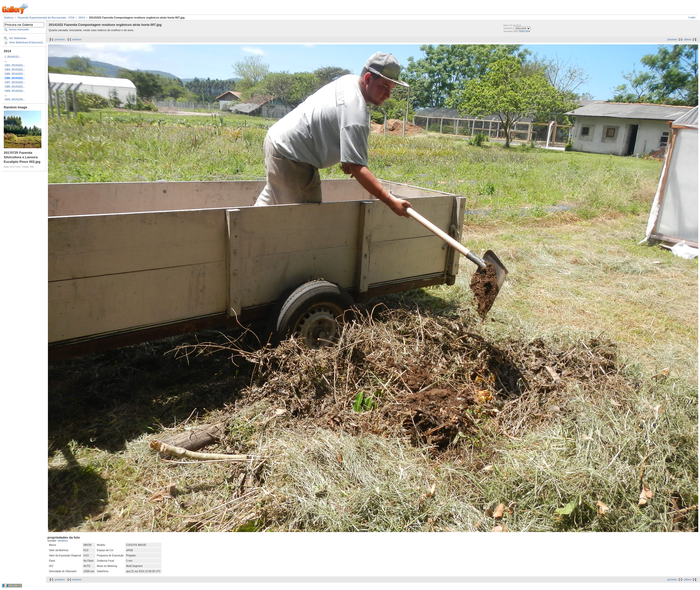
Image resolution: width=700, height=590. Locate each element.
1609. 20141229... (15, 99)
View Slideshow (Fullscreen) (26, 43)
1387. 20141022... (15, 82)
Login (692, 17)
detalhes (63, 541)
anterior (77, 40)
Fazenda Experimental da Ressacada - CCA (46, 18)
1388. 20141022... (15, 87)
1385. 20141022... (15, 74)
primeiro (60, 40)
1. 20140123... (13, 57)
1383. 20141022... (15, 65)
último (688, 40)
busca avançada (19, 29)
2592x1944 (524, 31)
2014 (82, 18)
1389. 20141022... (15, 91)
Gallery (9, 18)
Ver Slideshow (18, 38)
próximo (672, 40)
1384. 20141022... (15, 70)
